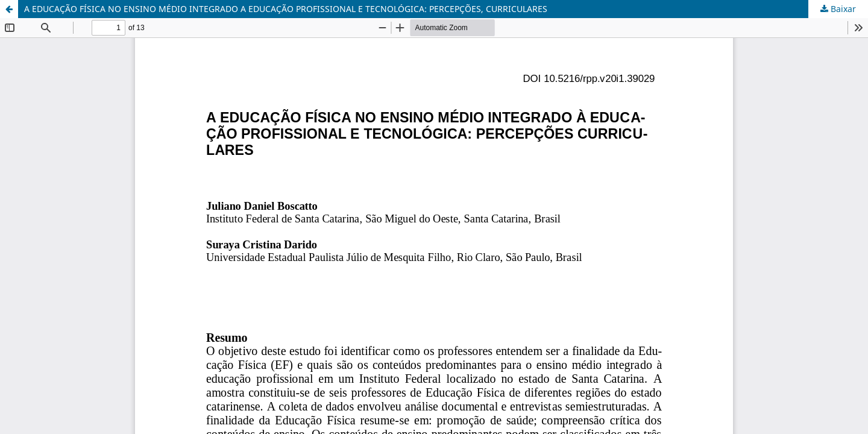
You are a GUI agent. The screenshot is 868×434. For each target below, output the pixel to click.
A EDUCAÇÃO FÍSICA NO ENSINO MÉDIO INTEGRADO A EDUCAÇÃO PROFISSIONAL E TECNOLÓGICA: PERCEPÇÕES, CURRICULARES (286, 9)
